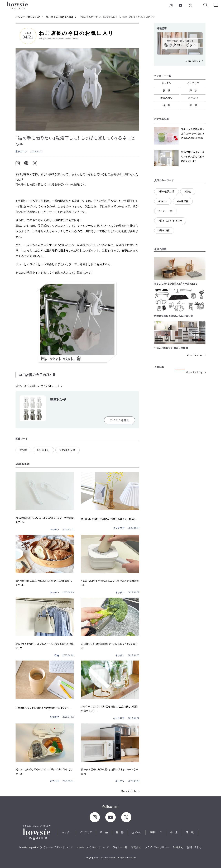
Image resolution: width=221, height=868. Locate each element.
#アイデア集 (165, 211)
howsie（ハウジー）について (93, 847)
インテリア (119, 528)
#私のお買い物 (167, 191)
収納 (57, 655)
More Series (193, 61)
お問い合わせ (194, 847)
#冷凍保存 (183, 201)
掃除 (195, 91)
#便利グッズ (68, 450)
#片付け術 (164, 230)
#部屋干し (43, 450)
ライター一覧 (120, 847)
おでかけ (54, 717)
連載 (195, 105)
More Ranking (194, 372)
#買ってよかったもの (170, 221)
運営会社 (136, 847)
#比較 (188, 191)
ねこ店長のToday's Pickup (60, 17)
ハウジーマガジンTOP (28, 17)
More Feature (195, 355)
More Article (129, 791)
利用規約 (178, 847)
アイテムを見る (120, 420)
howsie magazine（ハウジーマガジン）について (46, 847)
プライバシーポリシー (157, 847)
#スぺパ (163, 201)
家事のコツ (21, 152)
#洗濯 (23, 450)
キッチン (54, 530)
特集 (168, 105)
